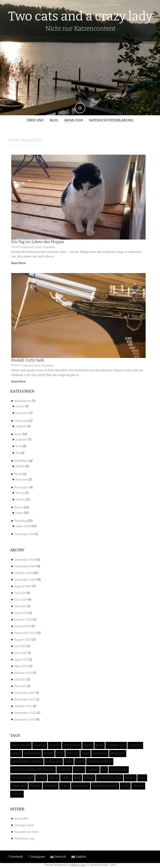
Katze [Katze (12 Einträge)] (80, 762)
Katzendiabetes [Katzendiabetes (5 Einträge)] (100, 762)
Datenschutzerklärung (111, 120)
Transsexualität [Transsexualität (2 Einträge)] (105, 786)
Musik (18, 474)
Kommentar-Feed (26, 832)
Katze (18, 434)
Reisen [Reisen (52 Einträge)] (89, 778)
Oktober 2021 (23, 706)
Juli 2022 (20, 680)
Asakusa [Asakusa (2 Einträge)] (40, 745)
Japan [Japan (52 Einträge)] (86, 753)
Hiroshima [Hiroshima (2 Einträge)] (32, 753)
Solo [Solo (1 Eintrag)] (142, 778)
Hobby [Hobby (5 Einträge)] (49, 753)
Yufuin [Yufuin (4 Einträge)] (17, 794)
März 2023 (21, 666)
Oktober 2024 (23, 573)
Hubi (19, 446)
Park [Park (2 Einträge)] (77, 778)
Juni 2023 (21, 653)
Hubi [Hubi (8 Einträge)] (60, 753)
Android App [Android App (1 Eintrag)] (21, 745)
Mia (18, 453)
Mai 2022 (20, 686)
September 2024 (25, 580)
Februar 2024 (23, 620)
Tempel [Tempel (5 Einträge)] (35, 786)
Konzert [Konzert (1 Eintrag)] (64, 770)
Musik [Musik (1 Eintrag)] (41, 778)
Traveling (21, 521)
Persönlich (21, 487)
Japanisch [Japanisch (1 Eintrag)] (118, 753)
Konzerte (22, 480)
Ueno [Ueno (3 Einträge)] (125, 786)
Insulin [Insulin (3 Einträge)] (73, 753)
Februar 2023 (23, 673)
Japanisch (22, 413)
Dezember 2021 (25, 693)
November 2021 (25, 700)
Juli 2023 (20, 646)
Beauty (20, 493)
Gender (21, 500)
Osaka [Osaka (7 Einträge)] (66, 778)
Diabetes (21, 440)
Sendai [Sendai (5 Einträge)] (130, 778)
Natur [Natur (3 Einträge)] (54, 778)
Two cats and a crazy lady (80, 16)
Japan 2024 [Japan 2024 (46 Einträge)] (100, 753)
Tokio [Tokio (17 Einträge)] (65, 786)
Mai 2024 (20, 606)
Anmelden (21, 819)
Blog (54, 120)
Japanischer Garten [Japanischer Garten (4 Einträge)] (27, 762)
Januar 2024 (23, 626)
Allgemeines (23, 401)
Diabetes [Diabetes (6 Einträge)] (135, 745)
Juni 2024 (21, 600)
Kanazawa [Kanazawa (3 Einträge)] (54, 762)
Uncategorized (24, 534)
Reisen (19, 507)
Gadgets (21, 426)
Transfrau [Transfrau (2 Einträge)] (81, 786)
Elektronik (21, 421)
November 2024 (25, 566)
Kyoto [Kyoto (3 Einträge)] (79, 770)
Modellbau (21, 461)
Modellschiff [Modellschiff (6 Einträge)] (22, 778)
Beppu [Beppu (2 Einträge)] (88, 745)
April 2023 (21, 660)
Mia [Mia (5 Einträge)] (104, 770)
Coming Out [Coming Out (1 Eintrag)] (116, 745)
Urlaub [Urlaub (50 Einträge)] (138, 786)
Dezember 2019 (25, 720)
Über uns (35, 120)
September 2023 (25, 633)
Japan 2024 (74, 120)
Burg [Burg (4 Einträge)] (100, 745)
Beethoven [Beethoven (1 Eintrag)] (72, 745)
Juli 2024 (20, 593)
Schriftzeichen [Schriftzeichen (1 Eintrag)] (110, 778)
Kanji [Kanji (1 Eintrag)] (69, 762)
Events (20, 406)
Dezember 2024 (25, 560)
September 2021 (25, 713)
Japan (19, 513)
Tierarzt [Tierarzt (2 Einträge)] (51, 786)
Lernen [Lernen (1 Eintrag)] (93, 770)
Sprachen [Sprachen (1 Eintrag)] (19, 786)
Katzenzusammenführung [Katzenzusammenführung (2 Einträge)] (33, 770)
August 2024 (23, 586)
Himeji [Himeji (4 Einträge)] (16, 753)
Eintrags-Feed (24, 825)
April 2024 (21, 613)
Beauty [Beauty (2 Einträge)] (55, 745)
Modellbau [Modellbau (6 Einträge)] (119, 770)
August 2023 (23, 640)
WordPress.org (24, 839)
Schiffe (20, 466)
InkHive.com (78, 865)
